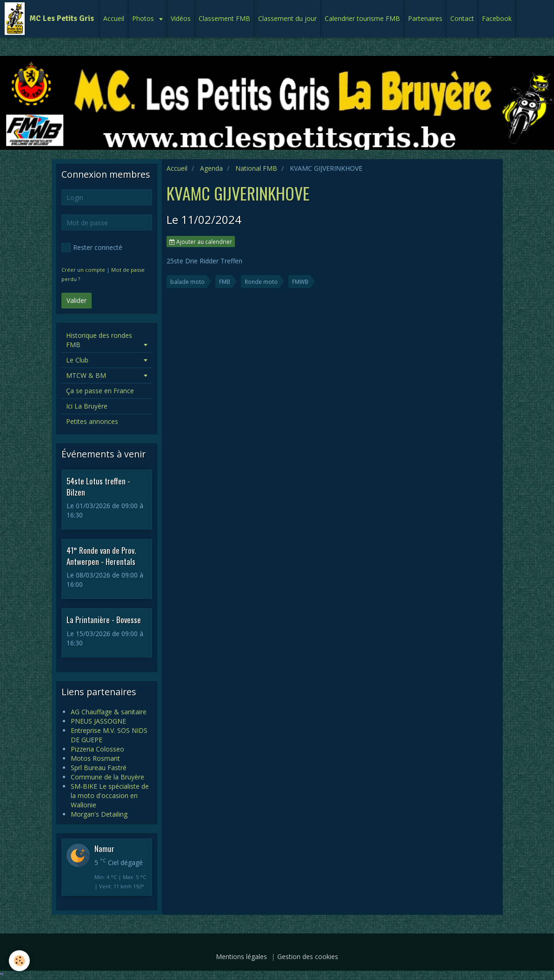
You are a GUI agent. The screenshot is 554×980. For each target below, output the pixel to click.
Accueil (114, 18)
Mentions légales (241, 957)
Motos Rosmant (95, 758)
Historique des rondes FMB (99, 340)
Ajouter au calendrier (201, 242)
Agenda (211, 168)
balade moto (187, 282)
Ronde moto (261, 282)
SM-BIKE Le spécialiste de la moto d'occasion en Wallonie (110, 795)
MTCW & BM (86, 375)
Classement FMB (224, 18)
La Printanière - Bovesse (104, 620)
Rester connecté (92, 248)
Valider (77, 300)
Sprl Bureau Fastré (99, 768)
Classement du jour (287, 18)
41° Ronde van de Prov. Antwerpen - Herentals (101, 556)
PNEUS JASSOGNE (98, 721)
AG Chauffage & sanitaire (109, 712)
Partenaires (425, 18)
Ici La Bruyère (87, 406)
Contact (462, 18)
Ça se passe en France (100, 391)
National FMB (256, 168)
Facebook (497, 18)
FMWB (300, 282)
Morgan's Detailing (99, 814)
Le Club (77, 360)
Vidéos (181, 18)
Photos (144, 18)
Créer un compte (83, 270)
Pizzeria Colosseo (97, 749)
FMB (225, 282)
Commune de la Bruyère (107, 777)
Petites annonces (92, 421)
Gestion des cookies (308, 957)
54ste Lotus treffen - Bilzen (98, 487)
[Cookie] (20, 961)
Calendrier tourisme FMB (362, 18)
